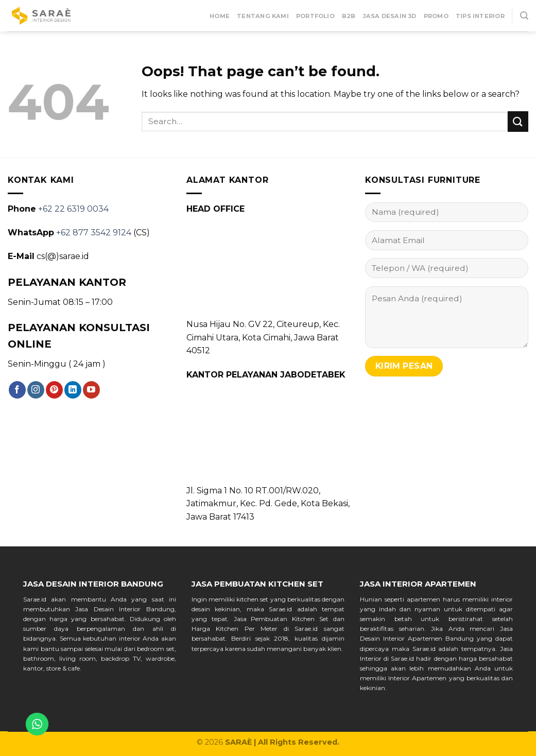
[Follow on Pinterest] (54, 390)
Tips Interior (480, 16)
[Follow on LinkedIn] (73, 390)
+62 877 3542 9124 (94, 233)
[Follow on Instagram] (36, 390)
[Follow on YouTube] (91, 390)
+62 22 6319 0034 (73, 209)
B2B (349, 16)
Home (220, 16)
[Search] (524, 16)
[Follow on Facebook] (17, 390)
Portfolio (315, 16)
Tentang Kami (263, 16)
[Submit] (518, 121)
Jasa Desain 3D (390, 16)
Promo (436, 16)
